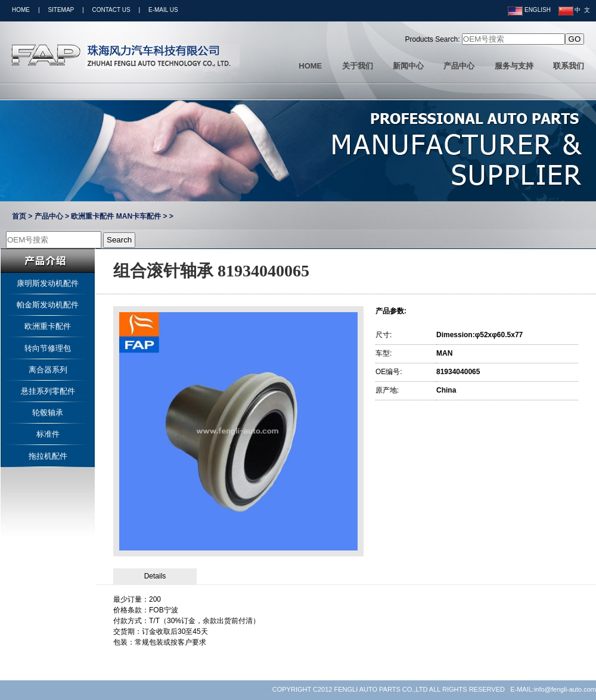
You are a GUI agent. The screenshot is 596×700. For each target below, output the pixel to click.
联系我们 (569, 66)
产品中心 (459, 66)
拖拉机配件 (48, 456)
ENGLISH (529, 10)
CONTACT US (111, 10)
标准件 (48, 434)
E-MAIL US (163, 10)
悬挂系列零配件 (48, 391)
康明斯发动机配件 (48, 283)
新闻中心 (408, 66)
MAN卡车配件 (139, 216)
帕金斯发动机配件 (48, 305)
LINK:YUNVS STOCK (241, 689)
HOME (21, 10)
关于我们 (358, 66)
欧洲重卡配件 (92, 216)
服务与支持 (514, 66)
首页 (19, 216)
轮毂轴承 (48, 413)
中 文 (574, 10)
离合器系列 (48, 370)
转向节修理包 (48, 348)
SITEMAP (61, 10)
